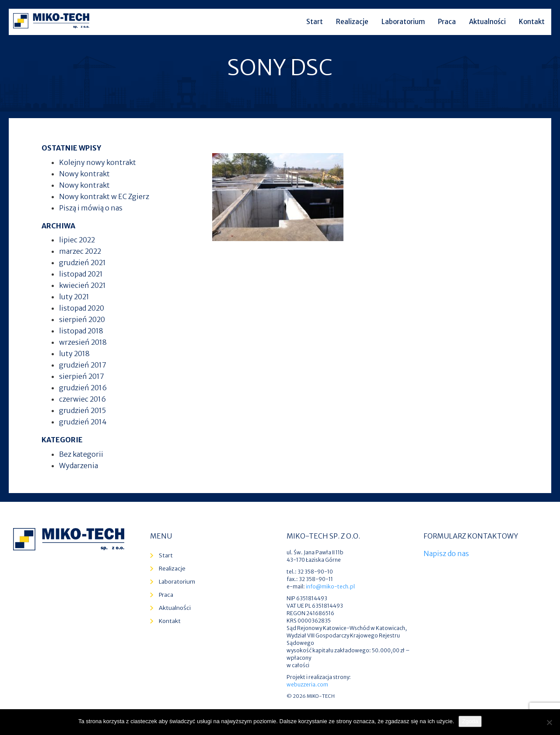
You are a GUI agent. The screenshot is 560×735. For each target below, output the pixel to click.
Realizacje (352, 22)
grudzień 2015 (82, 410)
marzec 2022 (80, 251)
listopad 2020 (82, 308)
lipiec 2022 (77, 240)
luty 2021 (74, 297)
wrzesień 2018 (83, 342)
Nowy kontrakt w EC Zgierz (104, 196)
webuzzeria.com (307, 684)
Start (315, 22)
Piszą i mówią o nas (91, 208)
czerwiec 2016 (82, 399)
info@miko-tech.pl (330, 586)
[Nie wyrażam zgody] (549, 722)
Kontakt (532, 22)
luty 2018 (74, 353)
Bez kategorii (81, 454)
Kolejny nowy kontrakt (98, 162)
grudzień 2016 (83, 388)
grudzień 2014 (83, 422)
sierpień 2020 (82, 319)
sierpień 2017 (82, 376)
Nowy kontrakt (84, 174)
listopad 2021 (81, 274)
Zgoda (470, 721)
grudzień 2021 (82, 262)
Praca (447, 22)
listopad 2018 (81, 331)
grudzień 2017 (83, 365)
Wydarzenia (79, 465)
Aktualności (487, 22)
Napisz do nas (446, 553)
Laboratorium (403, 22)
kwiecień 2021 (82, 285)
